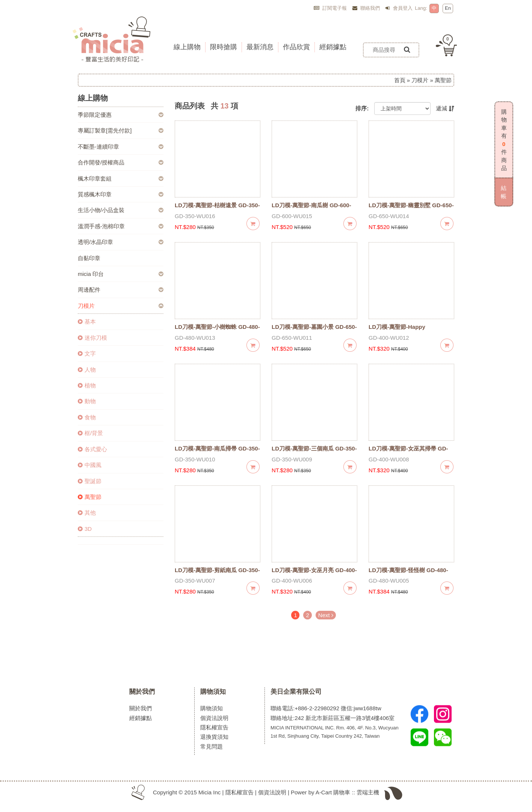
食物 (87, 417)
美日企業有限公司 (296, 691)
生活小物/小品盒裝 (101, 210)
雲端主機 (368, 792)
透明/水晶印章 (95, 242)
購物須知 (213, 691)
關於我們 (142, 691)
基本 (87, 322)
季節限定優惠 (95, 115)
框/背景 (90, 433)
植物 (87, 385)
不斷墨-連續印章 (98, 147)
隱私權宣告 (214, 727)
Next (326, 615)
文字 (87, 353)
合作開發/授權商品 (101, 162)
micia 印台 (91, 274)
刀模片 (420, 80)
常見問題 (212, 746)
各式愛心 (92, 449)
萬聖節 (90, 497)
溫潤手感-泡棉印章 (101, 226)
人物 (87, 370)
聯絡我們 (366, 8)
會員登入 (399, 8)
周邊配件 (89, 290)
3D (85, 529)
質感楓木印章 (95, 194)
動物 (87, 401)
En (448, 8)
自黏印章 (89, 258)
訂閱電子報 (330, 8)
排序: (362, 108)
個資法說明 (214, 718)
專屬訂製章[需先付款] (105, 130)
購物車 (342, 792)
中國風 (90, 465)
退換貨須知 (214, 737)
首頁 (400, 80)
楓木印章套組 (95, 179)
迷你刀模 (92, 338)
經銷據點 (141, 718)
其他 (87, 513)
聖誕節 (90, 481)
